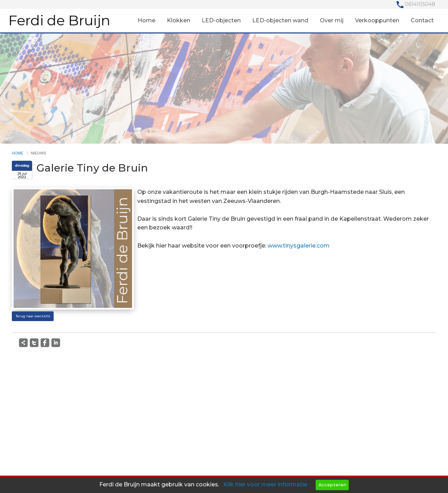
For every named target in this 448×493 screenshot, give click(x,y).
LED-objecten (221, 20)
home (18, 153)
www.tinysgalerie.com (299, 246)
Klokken (179, 20)
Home (146, 20)
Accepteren (332, 485)
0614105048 (420, 4)
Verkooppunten (377, 20)
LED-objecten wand (280, 20)
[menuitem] (146, 21)
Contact (422, 20)
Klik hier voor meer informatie (265, 484)
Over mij (332, 20)
